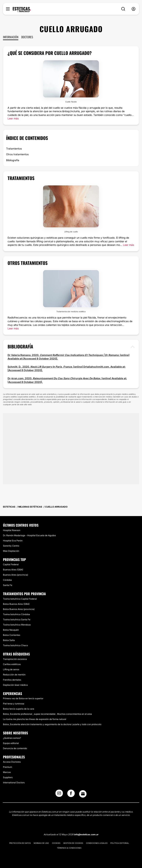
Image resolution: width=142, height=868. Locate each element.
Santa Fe (8, 585)
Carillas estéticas (12, 664)
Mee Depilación (11, 551)
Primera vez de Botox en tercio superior (23, 698)
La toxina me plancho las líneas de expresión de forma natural (35, 719)
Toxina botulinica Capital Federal (20, 599)
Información (11, 37)
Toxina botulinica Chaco (15, 645)
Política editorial (120, 843)
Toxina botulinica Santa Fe (17, 619)
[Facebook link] (71, 794)
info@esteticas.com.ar (86, 834)
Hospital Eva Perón (13, 541)
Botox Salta (9, 640)
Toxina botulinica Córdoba (16, 614)
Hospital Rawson (12, 530)
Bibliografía (13, 160)
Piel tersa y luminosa (14, 704)
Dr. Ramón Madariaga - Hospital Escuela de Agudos (29, 535)
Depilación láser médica (15, 685)
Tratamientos (14, 149)
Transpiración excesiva (15, 659)
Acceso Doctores (12, 762)
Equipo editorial (11, 743)
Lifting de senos (11, 669)
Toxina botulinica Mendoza (17, 625)
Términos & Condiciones (69, 848)
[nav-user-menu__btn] (133, 9)
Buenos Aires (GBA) (13, 570)
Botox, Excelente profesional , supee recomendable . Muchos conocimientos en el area (47, 714)
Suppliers (8, 777)
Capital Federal (11, 564)
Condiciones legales (97, 843)
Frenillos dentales (12, 680)
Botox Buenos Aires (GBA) (16, 604)
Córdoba (7, 580)
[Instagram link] (59, 794)
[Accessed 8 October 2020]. (40, 358)
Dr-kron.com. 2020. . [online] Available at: (67, 378)
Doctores (27, 37)
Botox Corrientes (12, 635)
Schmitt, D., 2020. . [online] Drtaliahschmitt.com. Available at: (67, 367)
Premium (7, 767)
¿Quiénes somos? (12, 738)
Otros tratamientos (17, 154)
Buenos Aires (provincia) (16, 575)
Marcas (7, 772)
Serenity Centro (11, 546)
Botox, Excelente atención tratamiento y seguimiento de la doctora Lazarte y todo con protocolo (52, 724)
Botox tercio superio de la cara (19, 709)
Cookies (56, 843)
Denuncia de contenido (15, 748)
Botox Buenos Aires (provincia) (19, 609)
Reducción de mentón (14, 675)
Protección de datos (20, 843)
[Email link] (83, 794)
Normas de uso (41, 843)
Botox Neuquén (11, 630)
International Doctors (14, 783)
